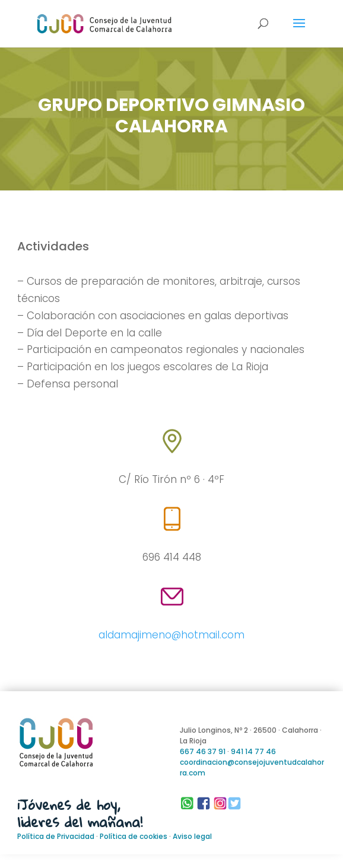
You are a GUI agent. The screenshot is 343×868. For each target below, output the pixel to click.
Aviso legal (192, 836)
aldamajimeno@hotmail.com (171, 635)
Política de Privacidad (56, 836)
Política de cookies (134, 836)
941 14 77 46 (253, 751)
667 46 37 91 (203, 751)
